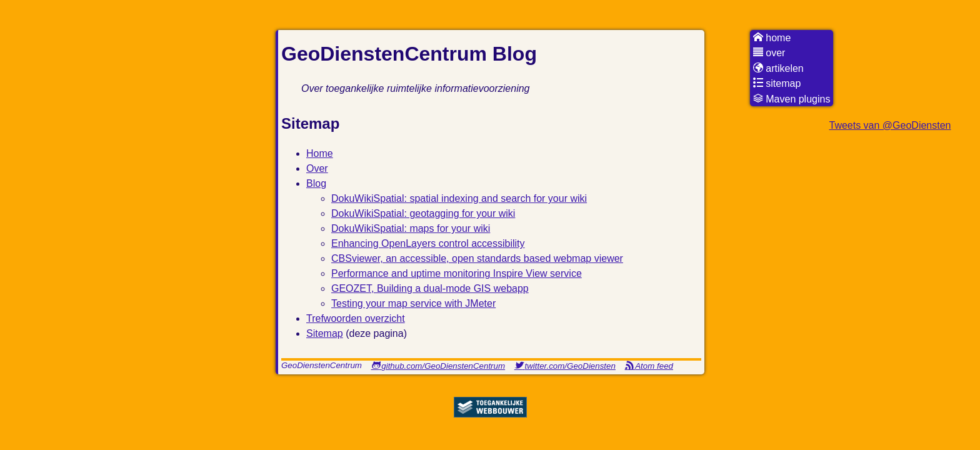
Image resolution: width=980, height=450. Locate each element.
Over (317, 168)
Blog (316, 183)
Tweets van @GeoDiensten (890, 125)
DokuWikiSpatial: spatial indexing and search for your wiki (459, 198)
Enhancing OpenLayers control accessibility (428, 243)
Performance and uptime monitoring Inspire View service (457, 273)
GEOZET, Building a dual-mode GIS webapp (430, 288)
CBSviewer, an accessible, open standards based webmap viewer (477, 258)
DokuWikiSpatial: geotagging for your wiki (423, 213)
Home (320, 153)
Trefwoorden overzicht (356, 318)
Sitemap (325, 333)
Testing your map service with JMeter (413, 303)
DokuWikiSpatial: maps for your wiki (411, 228)
